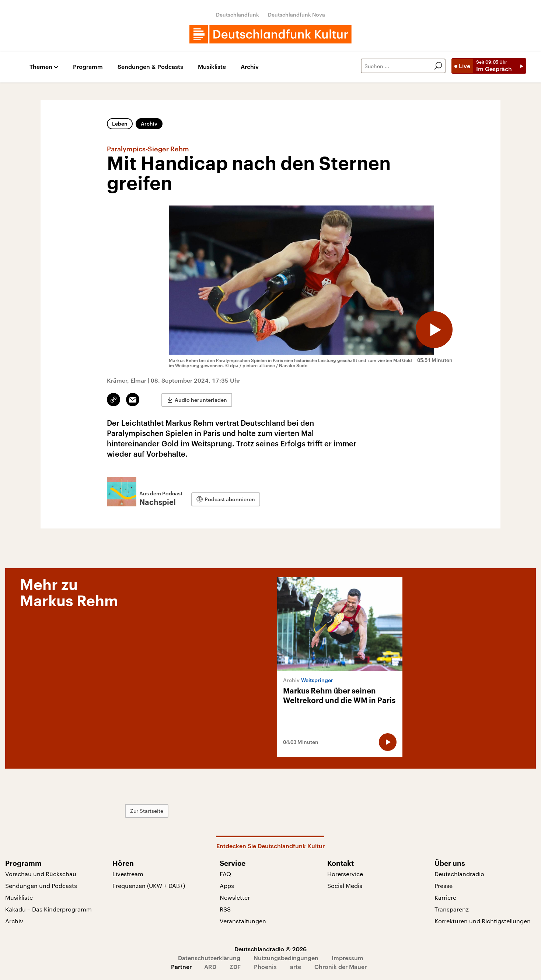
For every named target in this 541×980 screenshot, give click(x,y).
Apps (227, 886)
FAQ (225, 874)
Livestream (128, 874)
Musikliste (212, 67)
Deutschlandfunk (238, 15)
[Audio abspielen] (434, 330)
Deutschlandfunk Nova (296, 15)
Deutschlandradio (459, 874)
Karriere (445, 897)
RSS (225, 909)
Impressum (348, 958)
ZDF (235, 967)
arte (296, 967)
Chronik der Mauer (341, 967)
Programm (88, 67)
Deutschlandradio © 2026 (270, 949)
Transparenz (452, 909)
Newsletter (235, 897)
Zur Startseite (147, 811)
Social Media (345, 886)
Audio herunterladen (201, 400)
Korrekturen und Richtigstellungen (483, 921)
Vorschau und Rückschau (41, 874)
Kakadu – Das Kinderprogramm (48, 909)
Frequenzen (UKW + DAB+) (149, 886)
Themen (41, 67)
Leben (120, 124)
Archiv (250, 67)
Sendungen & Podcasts (150, 67)
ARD (210, 967)
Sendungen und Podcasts (41, 886)
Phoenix (265, 967)
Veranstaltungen (243, 921)
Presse (444, 886)
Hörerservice (345, 874)
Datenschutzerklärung (209, 958)
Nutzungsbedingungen (286, 958)
